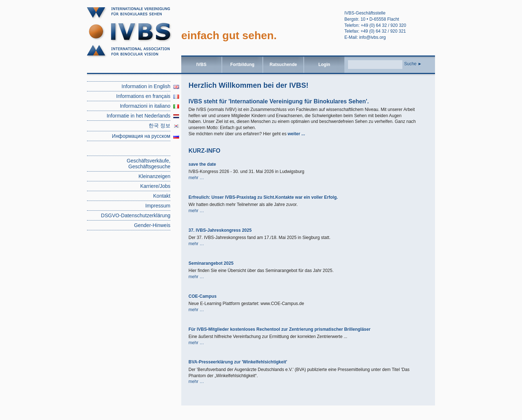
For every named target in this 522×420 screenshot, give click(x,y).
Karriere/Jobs (155, 186)
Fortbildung (242, 65)
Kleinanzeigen (154, 176)
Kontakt (162, 196)
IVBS (201, 65)
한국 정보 (159, 125)
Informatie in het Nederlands (138, 116)
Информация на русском (141, 136)
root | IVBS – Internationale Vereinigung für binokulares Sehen (134, 35)
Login (324, 65)
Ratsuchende (283, 65)
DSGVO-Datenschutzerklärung (136, 215)
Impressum (158, 206)
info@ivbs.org (373, 37)
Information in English (146, 86)
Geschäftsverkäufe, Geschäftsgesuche (148, 164)
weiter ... (296, 134)
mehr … (196, 178)
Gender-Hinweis (152, 225)
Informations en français (143, 96)
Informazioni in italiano (145, 106)
